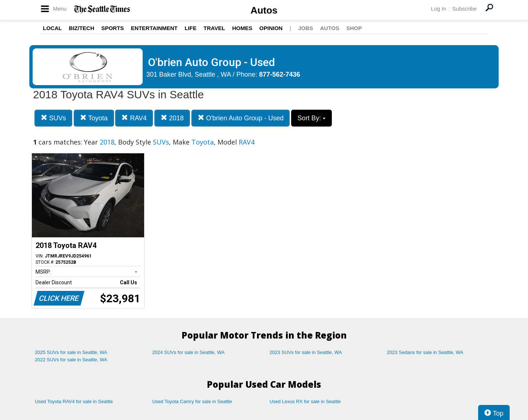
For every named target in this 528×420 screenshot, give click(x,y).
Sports (113, 28)
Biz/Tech (82, 28)
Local (52, 28)
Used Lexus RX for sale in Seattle (305, 401)
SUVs (53, 118)
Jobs (306, 28)
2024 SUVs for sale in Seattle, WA (188, 352)
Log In (439, 9)
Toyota (94, 118)
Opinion (271, 28)
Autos (264, 10)
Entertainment (154, 28)
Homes (242, 28)
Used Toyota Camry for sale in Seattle (192, 401)
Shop (354, 28)
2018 (172, 118)
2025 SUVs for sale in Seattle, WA (71, 352)
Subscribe (464, 9)
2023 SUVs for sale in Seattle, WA (306, 352)
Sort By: (311, 118)
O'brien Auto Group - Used (241, 118)
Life (190, 28)
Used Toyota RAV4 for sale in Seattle (74, 401)
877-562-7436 (280, 74)
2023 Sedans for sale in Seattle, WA (425, 352)
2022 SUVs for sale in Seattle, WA (71, 360)
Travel (214, 28)
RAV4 (134, 118)
